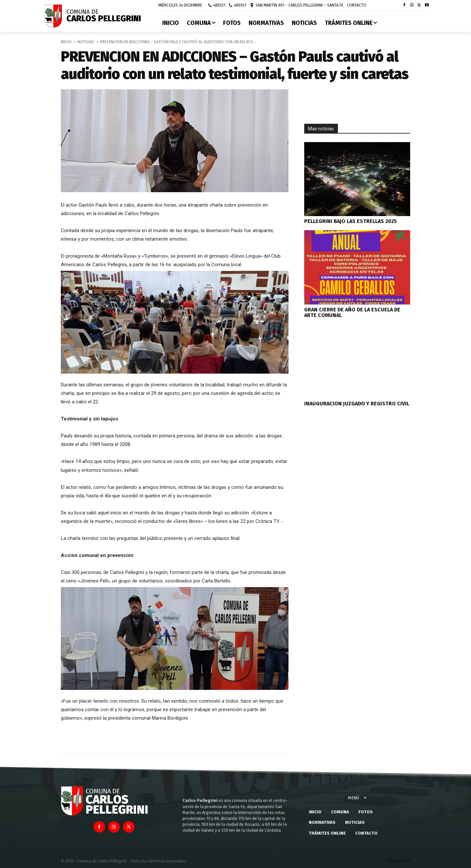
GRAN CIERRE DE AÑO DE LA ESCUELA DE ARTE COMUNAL (352, 313)
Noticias (86, 42)
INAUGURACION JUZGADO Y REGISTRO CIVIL (357, 404)
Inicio (66, 42)
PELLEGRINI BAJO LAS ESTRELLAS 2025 (350, 221)
